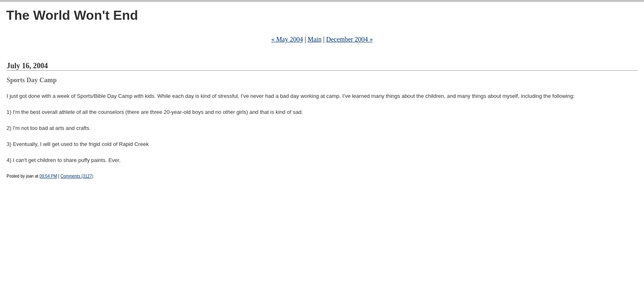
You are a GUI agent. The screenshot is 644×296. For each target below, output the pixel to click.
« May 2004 (287, 39)
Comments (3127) (77, 176)
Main (315, 39)
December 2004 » (350, 39)
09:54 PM (48, 176)
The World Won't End (72, 15)
